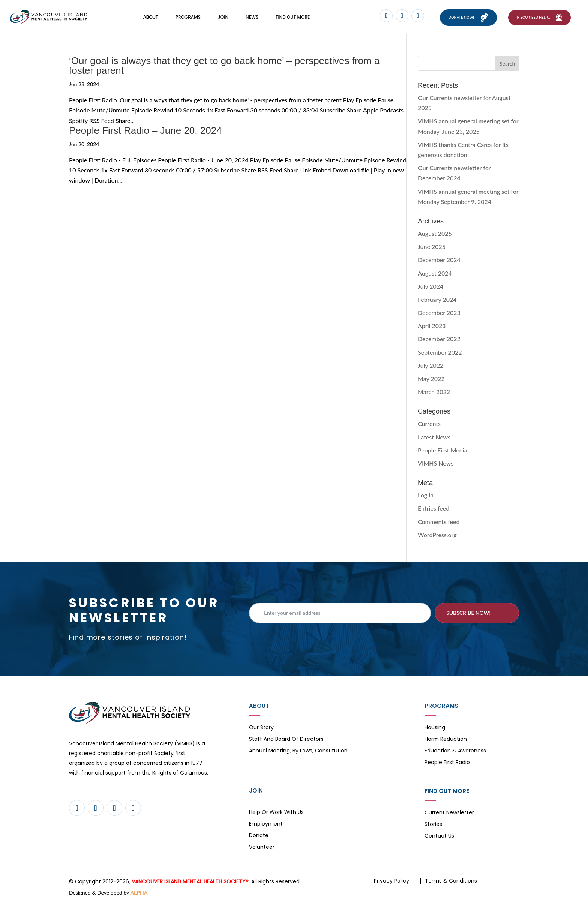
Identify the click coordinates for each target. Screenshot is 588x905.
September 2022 (440, 354)
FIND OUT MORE (293, 18)
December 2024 (439, 261)
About (150, 18)
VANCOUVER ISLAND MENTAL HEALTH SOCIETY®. (191, 883)
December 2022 (439, 341)
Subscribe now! (468, 614)
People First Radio (447, 764)
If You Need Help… (533, 18)
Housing (435, 729)
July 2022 (430, 367)
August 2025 (435, 235)
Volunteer (262, 849)
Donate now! (458, 18)
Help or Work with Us (276, 814)
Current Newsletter (449, 814)
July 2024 (430, 288)
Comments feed (439, 523)
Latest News (434, 438)
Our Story (261, 729)
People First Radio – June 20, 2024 (145, 132)
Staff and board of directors (286, 741)
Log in (426, 497)
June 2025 (432, 248)
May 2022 (431, 380)
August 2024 (435, 275)
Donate (259, 837)
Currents (429, 425)
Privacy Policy (391, 882)
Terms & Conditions (451, 882)
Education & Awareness (455, 753)
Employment (266, 826)
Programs (188, 18)
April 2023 (432, 327)
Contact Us (439, 838)
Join (223, 18)
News (252, 18)
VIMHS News (436, 465)
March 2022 (434, 393)
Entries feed (433, 510)
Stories (433, 826)
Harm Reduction (446, 741)
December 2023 (439, 314)
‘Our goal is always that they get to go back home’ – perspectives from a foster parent (224, 67)
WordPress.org (437, 536)
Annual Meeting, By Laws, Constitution (298, 753)
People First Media (442, 452)
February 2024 (437, 301)
